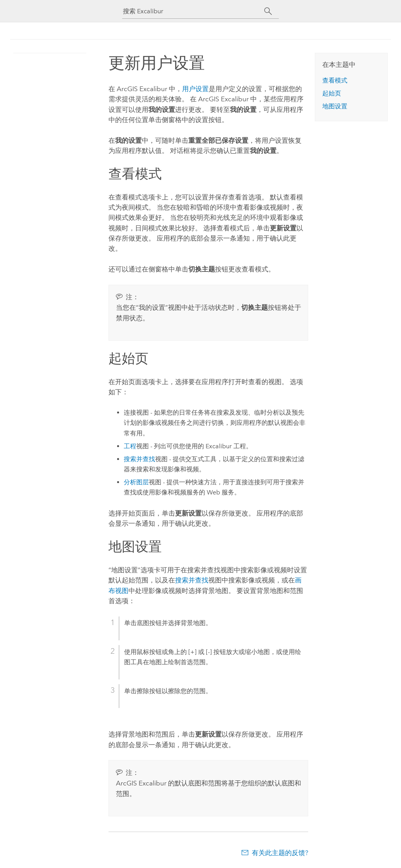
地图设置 (335, 106)
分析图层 (136, 482)
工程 (130, 446)
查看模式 (335, 80)
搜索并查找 (139, 459)
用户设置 (195, 89)
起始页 (332, 93)
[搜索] (268, 11)
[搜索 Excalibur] (193, 11)
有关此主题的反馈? (280, 853)
